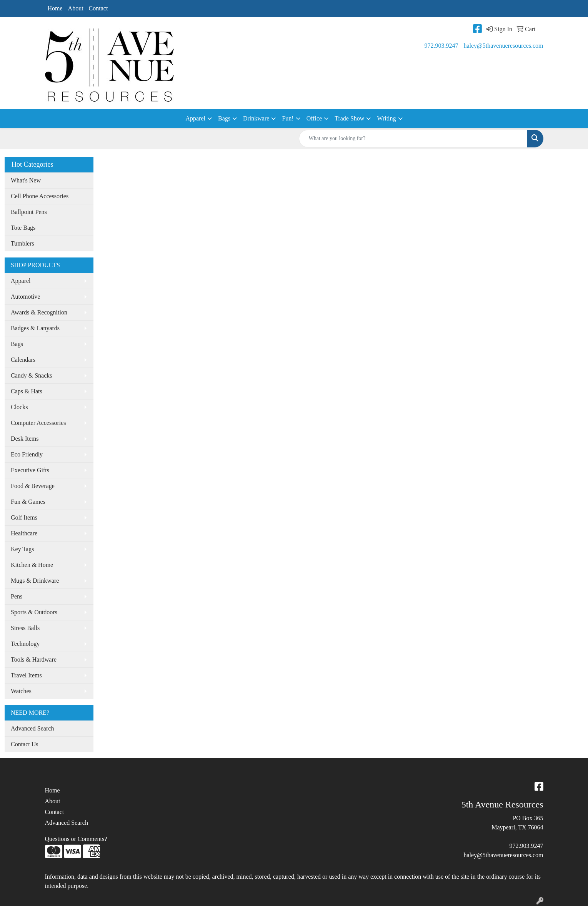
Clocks (19, 407)
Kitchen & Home (32, 565)
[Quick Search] (413, 139)
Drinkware (256, 118)
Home (55, 8)
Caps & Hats (27, 391)
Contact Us (25, 744)
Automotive (25, 297)
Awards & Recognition (39, 312)
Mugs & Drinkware (35, 581)
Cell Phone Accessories (40, 196)
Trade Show (349, 118)
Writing (386, 118)
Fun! (288, 118)
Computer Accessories (38, 423)
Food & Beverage (33, 486)
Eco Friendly (27, 454)
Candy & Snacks (32, 375)
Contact (98, 8)
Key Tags (22, 549)
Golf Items (24, 517)
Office (314, 118)
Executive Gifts (30, 470)
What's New (26, 180)
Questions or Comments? (76, 839)
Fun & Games (28, 502)
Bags (224, 118)
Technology (25, 644)
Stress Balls (25, 628)
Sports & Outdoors (34, 612)
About (76, 8)
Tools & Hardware (34, 659)
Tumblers (22, 243)
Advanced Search (32, 728)
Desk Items (25, 439)
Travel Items (26, 675)
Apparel (195, 118)
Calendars (23, 360)
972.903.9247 (441, 46)
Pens (17, 596)
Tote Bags (23, 228)
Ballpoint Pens (29, 212)
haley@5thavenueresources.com (503, 46)
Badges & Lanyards (35, 328)
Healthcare (24, 533)
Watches (21, 691)
